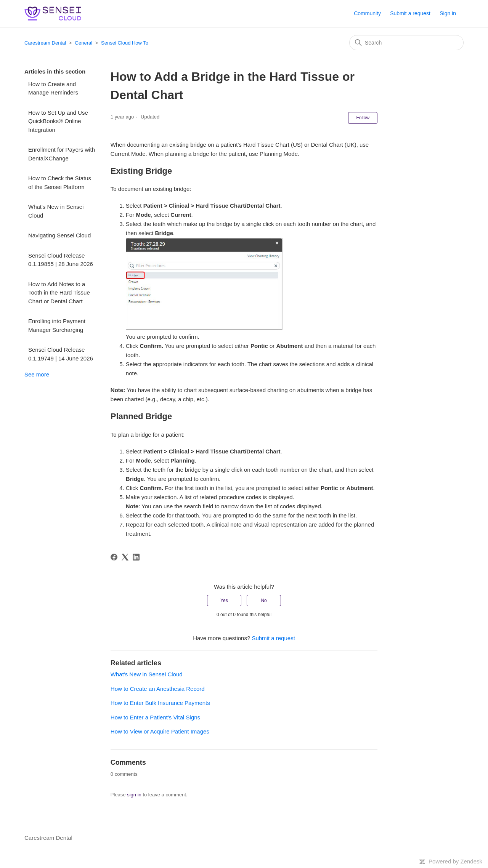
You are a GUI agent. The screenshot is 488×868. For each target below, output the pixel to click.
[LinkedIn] (136, 557)
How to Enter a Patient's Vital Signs (155, 717)
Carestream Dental (45, 43)
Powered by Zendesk (455, 861)
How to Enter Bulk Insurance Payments (160, 703)
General (83, 43)
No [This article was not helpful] (264, 601)
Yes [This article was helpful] (224, 601)
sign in (134, 795)
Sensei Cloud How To (125, 43)
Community (367, 13)
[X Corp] (125, 557)
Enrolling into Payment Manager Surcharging (57, 325)
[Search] (406, 43)
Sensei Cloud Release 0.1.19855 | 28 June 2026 (61, 260)
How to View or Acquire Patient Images (160, 731)
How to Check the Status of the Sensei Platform (60, 183)
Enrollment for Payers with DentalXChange (62, 154)
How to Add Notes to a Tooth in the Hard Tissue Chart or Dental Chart (59, 293)
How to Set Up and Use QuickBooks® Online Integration (58, 121)
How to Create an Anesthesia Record (158, 689)
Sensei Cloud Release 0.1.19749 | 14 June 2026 (61, 354)
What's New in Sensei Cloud (56, 211)
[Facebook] (114, 557)
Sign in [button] (448, 13)
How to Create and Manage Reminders (53, 88)
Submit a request (410, 13)
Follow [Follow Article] (363, 118)
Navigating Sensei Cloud (59, 235)
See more (37, 374)
